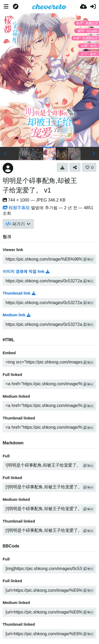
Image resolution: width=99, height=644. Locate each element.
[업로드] (83, 7)
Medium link (17, 315)
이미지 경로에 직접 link (26, 271)
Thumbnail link (19, 293)
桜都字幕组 (16, 208)
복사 (88, 259)
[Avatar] (8, 168)
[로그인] (93, 7)
